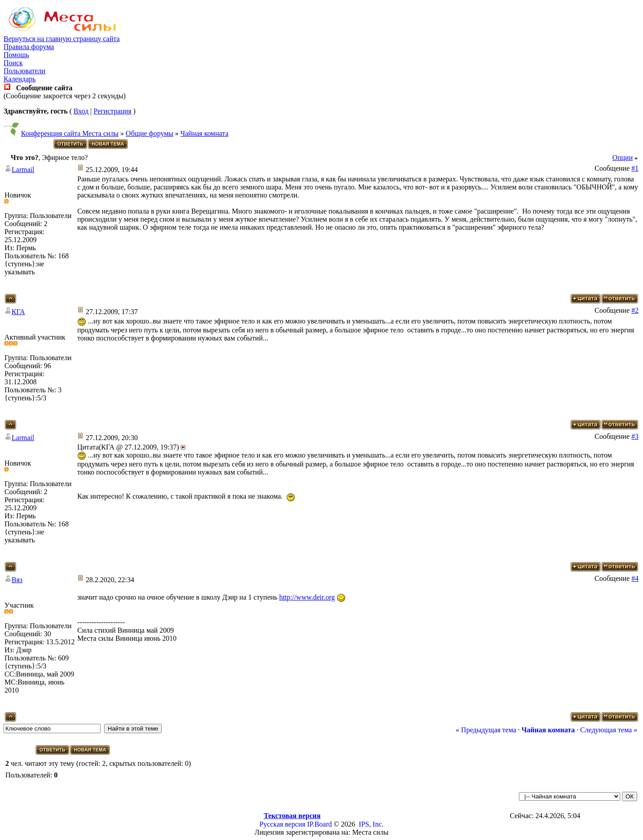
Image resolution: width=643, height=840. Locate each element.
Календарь (20, 79)
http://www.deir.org (307, 597)
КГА (18, 312)
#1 (635, 168)
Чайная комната (204, 133)
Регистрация (112, 111)
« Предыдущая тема (486, 730)
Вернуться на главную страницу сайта (62, 39)
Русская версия (282, 824)
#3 (635, 436)
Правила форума (29, 47)
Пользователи (25, 71)
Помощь (16, 55)
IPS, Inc (370, 824)
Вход (81, 111)
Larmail (23, 170)
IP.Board (320, 824)
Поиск (13, 63)
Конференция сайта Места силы (70, 133)
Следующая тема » (609, 730)
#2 (635, 310)
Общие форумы (150, 133)
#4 (635, 578)
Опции (622, 157)
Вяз (17, 580)
